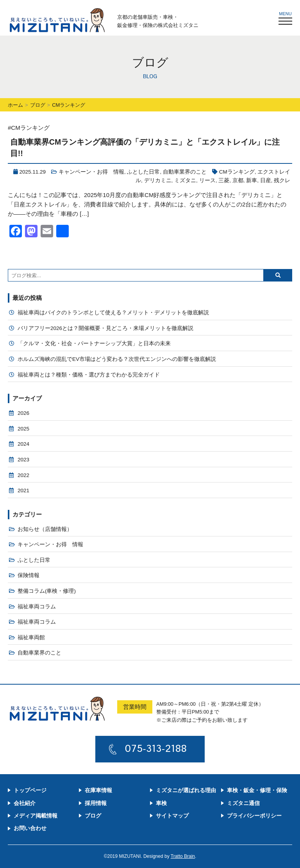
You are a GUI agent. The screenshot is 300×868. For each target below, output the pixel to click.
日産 (266, 180)
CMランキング (237, 172)
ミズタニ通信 (243, 803)
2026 (23, 413)
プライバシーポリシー (254, 816)
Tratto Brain (183, 856)
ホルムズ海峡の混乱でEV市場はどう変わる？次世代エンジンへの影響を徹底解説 (117, 359)
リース (207, 180)
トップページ (30, 790)
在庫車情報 (98, 790)
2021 (23, 490)
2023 (23, 460)
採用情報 (96, 803)
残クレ (282, 180)
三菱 (224, 180)
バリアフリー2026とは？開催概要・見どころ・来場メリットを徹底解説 (105, 328)
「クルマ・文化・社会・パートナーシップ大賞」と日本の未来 (94, 343)
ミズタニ (185, 180)
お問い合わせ (30, 828)
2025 (23, 429)
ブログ (38, 105)
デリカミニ (158, 180)
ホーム (15, 105)
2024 (23, 444)
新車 (252, 180)
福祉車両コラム (37, 607)
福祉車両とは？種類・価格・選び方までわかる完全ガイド (89, 375)
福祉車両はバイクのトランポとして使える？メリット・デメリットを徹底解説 (113, 313)
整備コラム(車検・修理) (47, 591)
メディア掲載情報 (36, 816)
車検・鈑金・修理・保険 (257, 790)
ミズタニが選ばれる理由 (186, 790)
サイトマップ (172, 816)
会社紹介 (25, 803)
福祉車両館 (31, 638)
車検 (161, 803)
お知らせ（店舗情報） (45, 529)
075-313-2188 (156, 748)
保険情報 (29, 575)
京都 (238, 180)
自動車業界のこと (185, 172)
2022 (23, 475)
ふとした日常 (143, 172)
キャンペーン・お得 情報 (91, 172)
